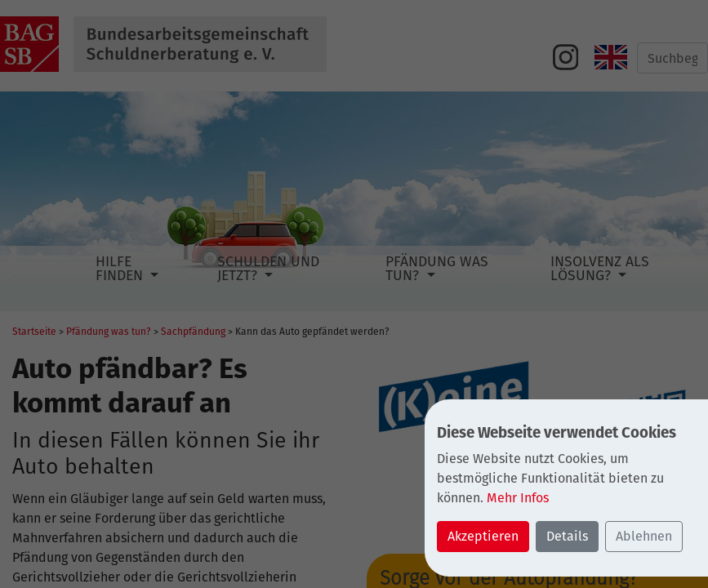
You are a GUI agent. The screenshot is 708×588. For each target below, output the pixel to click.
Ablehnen (644, 536)
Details (567, 536)
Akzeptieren (483, 536)
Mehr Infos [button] (518, 498)
